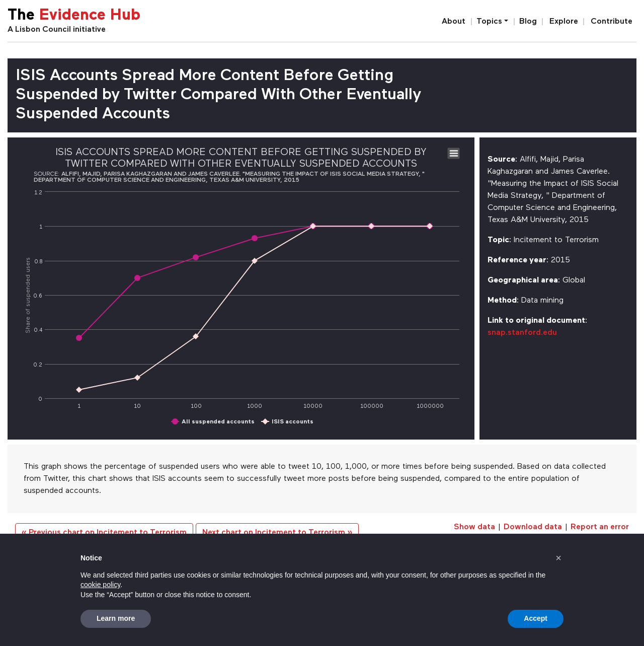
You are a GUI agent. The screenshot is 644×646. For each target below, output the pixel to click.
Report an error (600, 527)
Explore (564, 22)
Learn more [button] (116, 618)
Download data (533, 527)
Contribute (612, 22)
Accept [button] (536, 618)
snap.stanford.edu (522, 333)
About (454, 22)
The (74, 16)
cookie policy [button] (100, 585)
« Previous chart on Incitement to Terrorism (104, 533)
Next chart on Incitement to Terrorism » (277, 533)
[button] (558, 558)
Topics (489, 22)
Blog (528, 22)
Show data (474, 527)
